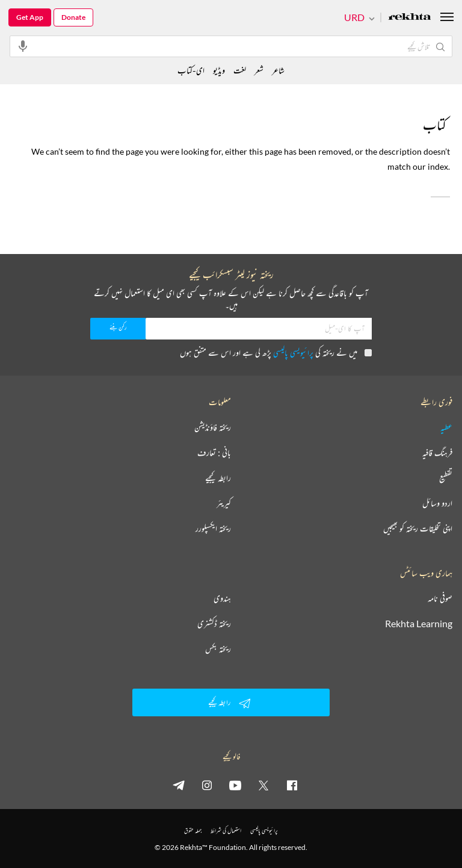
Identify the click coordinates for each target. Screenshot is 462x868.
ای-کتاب (191, 70)
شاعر (278, 70)
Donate (73, 17)
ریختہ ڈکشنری (214, 624)
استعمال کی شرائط (226, 830)
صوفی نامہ (440, 598)
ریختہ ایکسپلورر (213, 529)
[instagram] (207, 785)
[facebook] (292, 785)
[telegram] (179, 785)
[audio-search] (23, 46)
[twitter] (263, 785)
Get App (30, 17)
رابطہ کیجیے (218, 478)
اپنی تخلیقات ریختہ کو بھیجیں (418, 529)
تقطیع (446, 478)
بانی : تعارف (214, 453)
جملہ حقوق (193, 830)
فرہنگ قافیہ (437, 453)
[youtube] (235, 785)
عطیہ (446, 427)
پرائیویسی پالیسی (293, 352)
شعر (259, 70)
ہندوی (222, 598)
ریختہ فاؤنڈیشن (213, 427)
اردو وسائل (437, 503)
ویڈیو (219, 70)
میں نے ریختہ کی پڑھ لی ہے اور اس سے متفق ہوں (276, 352)
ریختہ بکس (218, 649)
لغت (240, 70)
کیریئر (224, 503)
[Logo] (410, 18)
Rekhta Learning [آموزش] (419, 624)
